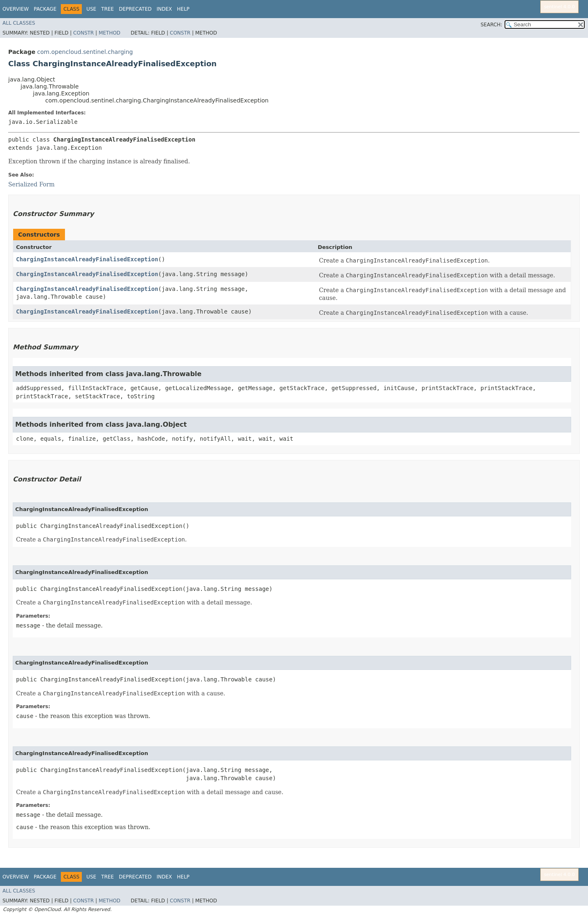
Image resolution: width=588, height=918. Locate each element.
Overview (16, 9)
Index (164, 9)
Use (91, 9)
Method (110, 33)
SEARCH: (492, 25)
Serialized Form (31, 184)
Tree (108, 9)
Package (45, 9)
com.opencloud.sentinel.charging (85, 52)
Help (183, 9)
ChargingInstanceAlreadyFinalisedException (87, 259)
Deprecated (135, 9)
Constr (83, 33)
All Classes (19, 23)
